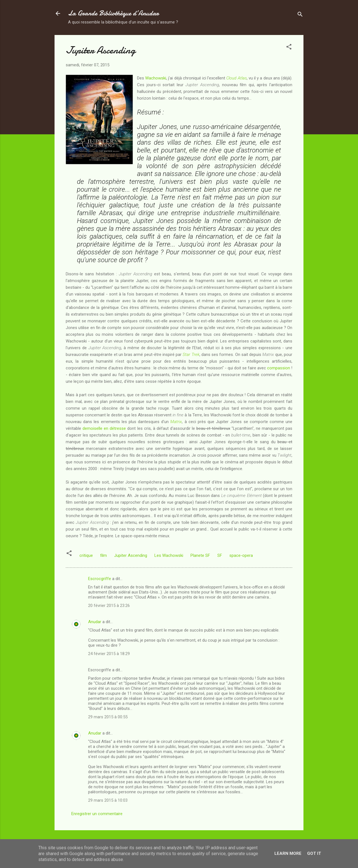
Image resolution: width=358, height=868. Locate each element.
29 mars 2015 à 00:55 (108, 717)
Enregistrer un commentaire (97, 814)
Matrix (176, 422)
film (103, 555)
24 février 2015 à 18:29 (109, 654)
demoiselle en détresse (104, 428)
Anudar (95, 622)
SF (220, 555)
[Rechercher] (300, 15)
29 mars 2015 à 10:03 (108, 800)
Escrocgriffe (100, 579)
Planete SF (200, 555)
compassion (279, 368)
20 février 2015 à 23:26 (109, 606)
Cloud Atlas (236, 78)
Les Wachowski (169, 555)
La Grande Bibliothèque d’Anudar (113, 13)
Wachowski (156, 78)
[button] (289, 48)
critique (86, 555)
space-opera (241, 555)
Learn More (288, 853)
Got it (314, 853)
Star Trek (191, 355)
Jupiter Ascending (131, 555)
